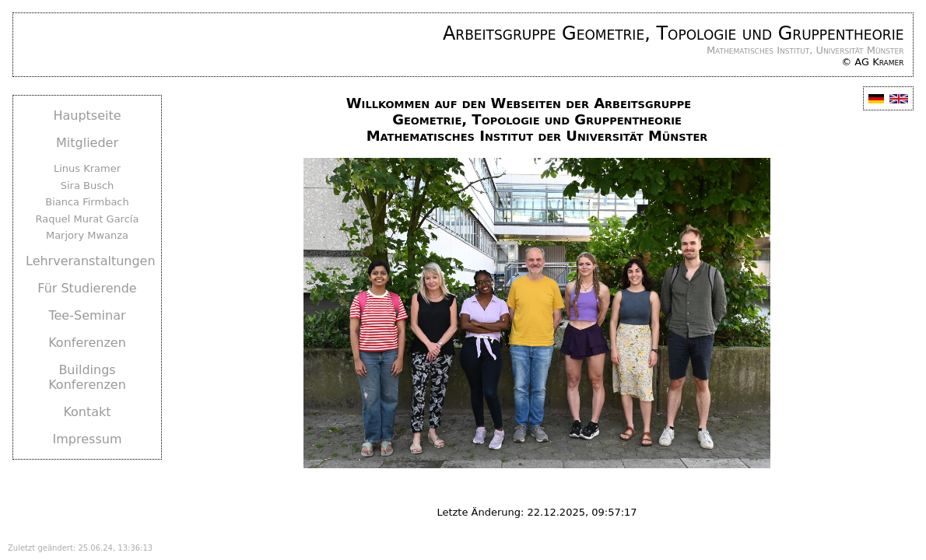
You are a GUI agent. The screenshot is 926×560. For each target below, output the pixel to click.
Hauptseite (87, 115)
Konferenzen (87, 343)
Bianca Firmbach (87, 202)
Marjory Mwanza (87, 235)
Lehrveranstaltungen (91, 261)
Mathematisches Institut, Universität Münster (805, 50)
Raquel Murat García (88, 219)
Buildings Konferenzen (87, 377)
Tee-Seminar (87, 315)
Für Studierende (87, 288)
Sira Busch (88, 185)
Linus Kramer (87, 168)
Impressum (88, 439)
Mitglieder (87, 143)
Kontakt (87, 412)
